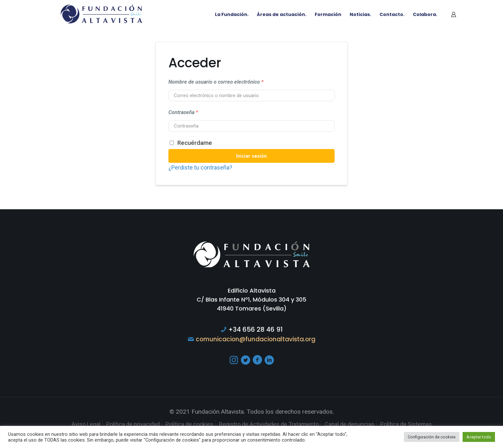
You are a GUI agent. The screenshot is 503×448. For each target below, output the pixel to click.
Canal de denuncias (356, 424)
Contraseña (183, 112)
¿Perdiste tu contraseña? (202, 167)
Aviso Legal (77, 424)
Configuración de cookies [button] (432, 437)
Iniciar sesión (251, 156)
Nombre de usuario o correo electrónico (216, 82)
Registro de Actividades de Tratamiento (271, 424)
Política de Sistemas (415, 424)
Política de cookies (187, 424)
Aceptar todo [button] (479, 437)
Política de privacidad (127, 424)
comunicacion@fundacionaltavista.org (256, 339)
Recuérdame (191, 143)
